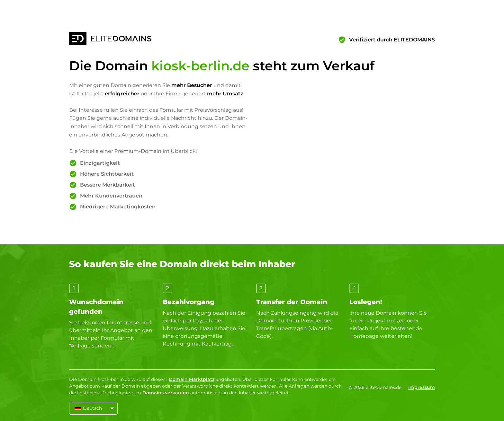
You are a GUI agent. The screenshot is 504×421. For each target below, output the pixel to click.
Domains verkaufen (166, 393)
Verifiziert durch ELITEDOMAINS (392, 40)
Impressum (422, 387)
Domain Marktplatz (192, 379)
